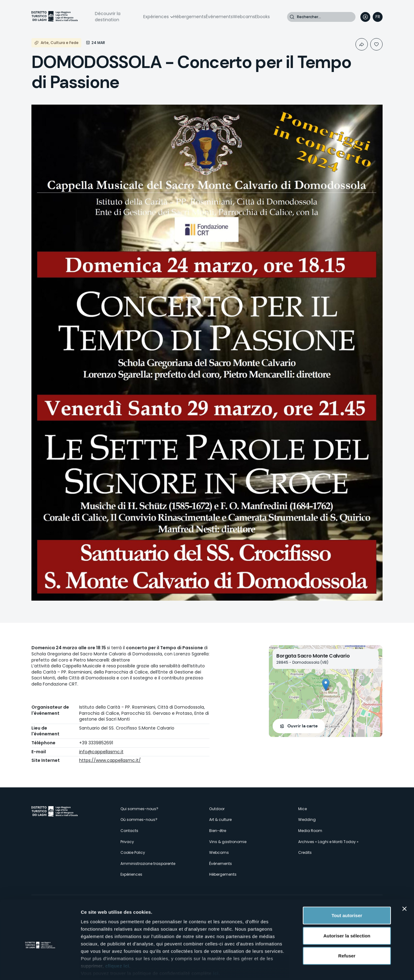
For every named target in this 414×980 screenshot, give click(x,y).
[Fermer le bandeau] (404, 879)
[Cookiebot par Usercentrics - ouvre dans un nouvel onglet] (40, 968)
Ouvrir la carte (302, 726)
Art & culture (220, 820)
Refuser (347, 926)
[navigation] (378, 17)
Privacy (127, 842)
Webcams (244, 17)
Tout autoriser (347, 886)
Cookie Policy (133, 852)
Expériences (156, 17)
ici (216, 944)
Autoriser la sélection (347, 906)
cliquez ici (117, 936)
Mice (302, 809)
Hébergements (190, 17)
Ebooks (262, 17)
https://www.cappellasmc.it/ (110, 760)
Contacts (129, 831)
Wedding (307, 820)
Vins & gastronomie (228, 842)
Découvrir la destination (108, 17)
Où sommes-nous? (139, 820)
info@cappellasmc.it (101, 752)
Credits (305, 852)
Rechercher (292, 17)
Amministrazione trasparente (148, 864)
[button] (326, 685)
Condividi (362, 44)
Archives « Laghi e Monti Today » (328, 842)
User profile (365, 17)
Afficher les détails (339, 968)
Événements (219, 17)
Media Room (310, 831)
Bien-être (218, 831)
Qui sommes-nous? (139, 809)
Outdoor (217, 809)
